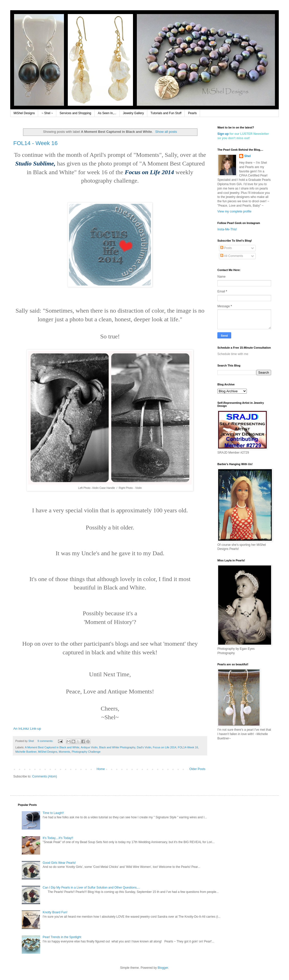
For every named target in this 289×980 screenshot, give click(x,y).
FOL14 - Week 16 (35, 143)
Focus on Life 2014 (164, 747)
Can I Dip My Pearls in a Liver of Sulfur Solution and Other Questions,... (91, 888)
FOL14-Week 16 (188, 747)
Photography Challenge (86, 752)
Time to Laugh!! (53, 813)
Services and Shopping (75, 113)
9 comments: (46, 741)
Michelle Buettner (26, 752)
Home (101, 769)
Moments (64, 752)
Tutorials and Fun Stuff (166, 113)
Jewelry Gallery (134, 113)
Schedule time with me (233, 354)
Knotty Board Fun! (55, 912)
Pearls (192, 113)
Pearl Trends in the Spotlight (62, 937)
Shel (247, 156)
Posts (226, 248)
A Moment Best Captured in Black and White (52, 747)
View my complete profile (234, 211)
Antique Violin (89, 747)
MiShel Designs (24, 113)
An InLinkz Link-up (27, 729)
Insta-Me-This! (227, 229)
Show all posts (166, 132)
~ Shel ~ (47, 113)
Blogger (163, 968)
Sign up (223, 134)
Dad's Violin (144, 747)
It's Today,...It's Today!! (58, 838)
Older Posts (197, 769)
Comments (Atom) (44, 776)
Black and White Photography (117, 747)
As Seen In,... (107, 113)
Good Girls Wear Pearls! (59, 863)
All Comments (232, 256)
